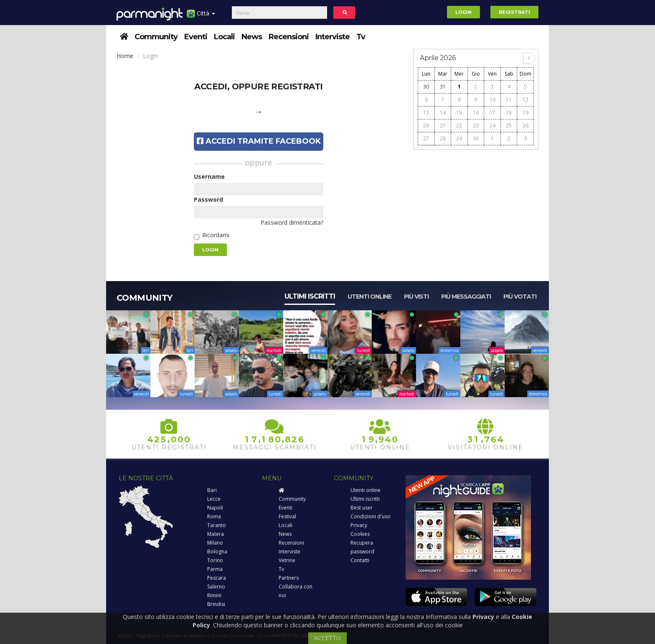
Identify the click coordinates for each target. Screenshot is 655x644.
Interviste (333, 37)
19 (526, 113)
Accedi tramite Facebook (259, 141)
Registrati (514, 12)
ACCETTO (327, 638)
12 (526, 100)
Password (208, 199)
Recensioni (289, 37)
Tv (361, 37)
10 (493, 100)
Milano (215, 543)
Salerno (216, 587)
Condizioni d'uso (371, 516)
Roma (214, 516)
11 (509, 100)
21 (443, 126)
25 (509, 126)
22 (459, 126)
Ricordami (216, 235)
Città (201, 16)
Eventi (196, 37)
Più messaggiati (466, 297)
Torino (215, 560)
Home (125, 56)
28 (443, 138)
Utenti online (369, 297)
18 (509, 113)
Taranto (217, 525)
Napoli (215, 508)
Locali (224, 37)
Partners (289, 578)
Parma (215, 569)
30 (426, 87)
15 (459, 113)
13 (426, 113)
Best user (362, 508)
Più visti (416, 297)
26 (526, 126)
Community (156, 37)
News (252, 37)
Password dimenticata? (292, 222)
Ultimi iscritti (310, 296)
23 (476, 126)
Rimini (214, 595)
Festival (287, 516)
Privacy (359, 525)
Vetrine (287, 560)
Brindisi (216, 604)
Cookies (360, 534)
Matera (216, 534)
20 (426, 126)
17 (493, 113)
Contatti (360, 560)
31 (443, 87)
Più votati (520, 297)
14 (443, 113)
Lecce (214, 499)
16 (476, 113)
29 (459, 138)
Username (209, 176)
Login (463, 12)
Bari (212, 490)
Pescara (217, 578)
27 (426, 138)
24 (493, 126)
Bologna (217, 551)
